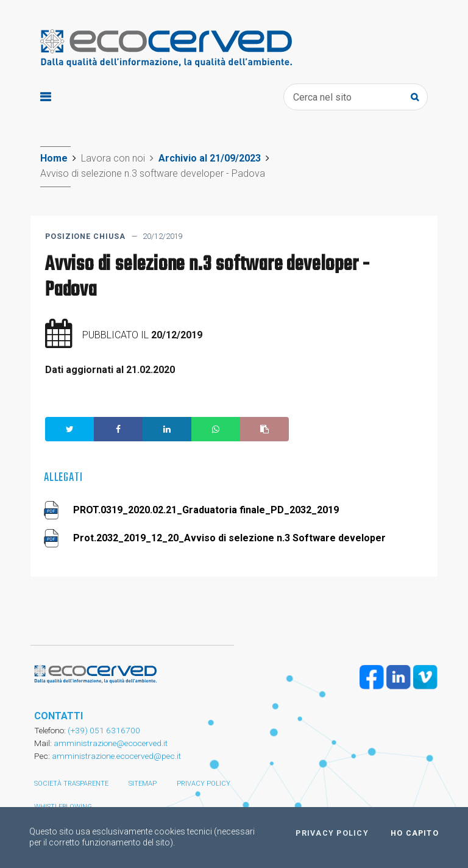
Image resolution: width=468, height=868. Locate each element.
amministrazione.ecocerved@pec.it (116, 756)
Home (54, 158)
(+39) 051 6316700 (103, 730)
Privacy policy (204, 784)
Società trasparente (71, 784)
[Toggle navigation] (45, 97)
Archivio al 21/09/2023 (210, 158)
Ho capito (415, 833)
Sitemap (143, 784)
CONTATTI (58, 716)
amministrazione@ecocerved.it (111, 743)
